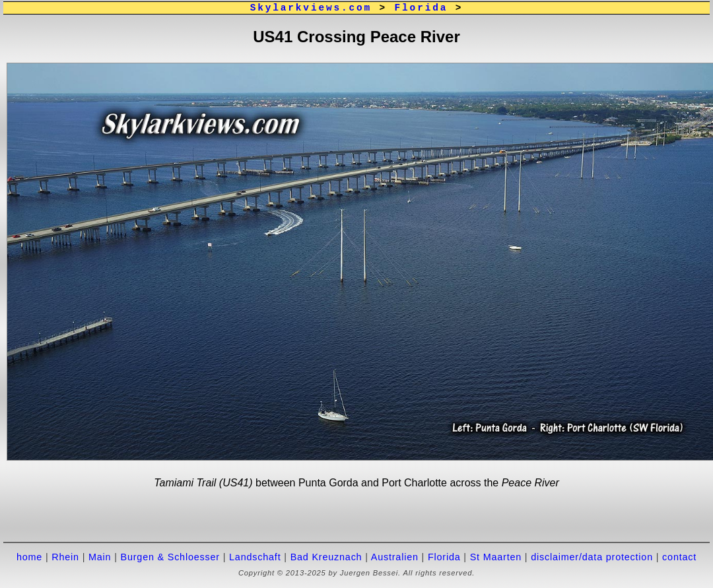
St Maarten (496, 557)
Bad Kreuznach (326, 557)
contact (679, 557)
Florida (422, 8)
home (29, 557)
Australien (395, 557)
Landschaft (255, 557)
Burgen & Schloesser (170, 557)
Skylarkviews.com (311, 8)
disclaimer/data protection (592, 557)
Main (100, 557)
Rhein (65, 557)
